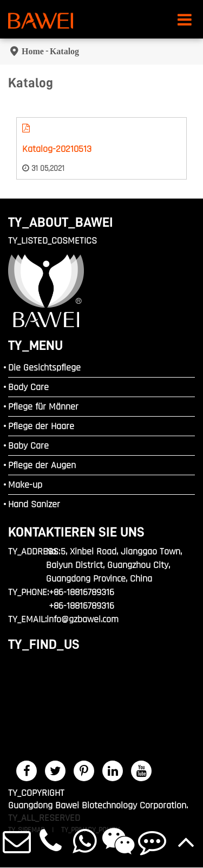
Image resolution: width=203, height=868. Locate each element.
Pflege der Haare (41, 426)
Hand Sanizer (34, 504)
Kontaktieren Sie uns (76, 532)
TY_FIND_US (44, 644)
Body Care (28, 387)
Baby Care (28, 446)
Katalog (64, 51)
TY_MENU (35, 345)
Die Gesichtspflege (44, 368)
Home (33, 51)
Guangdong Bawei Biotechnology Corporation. (98, 805)
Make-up (25, 485)
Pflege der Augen (42, 465)
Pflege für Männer (43, 407)
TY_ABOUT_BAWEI (61, 222)
